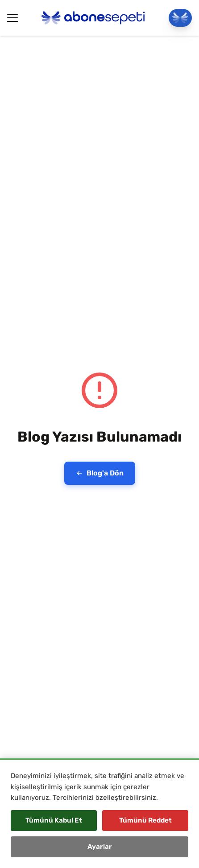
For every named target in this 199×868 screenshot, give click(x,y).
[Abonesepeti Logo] (93, 18)
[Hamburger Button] (12, 18)
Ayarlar (100, 847)
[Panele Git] (180, 18)
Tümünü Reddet (145, 820)
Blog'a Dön (100, 473)
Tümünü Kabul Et (54, 820)
